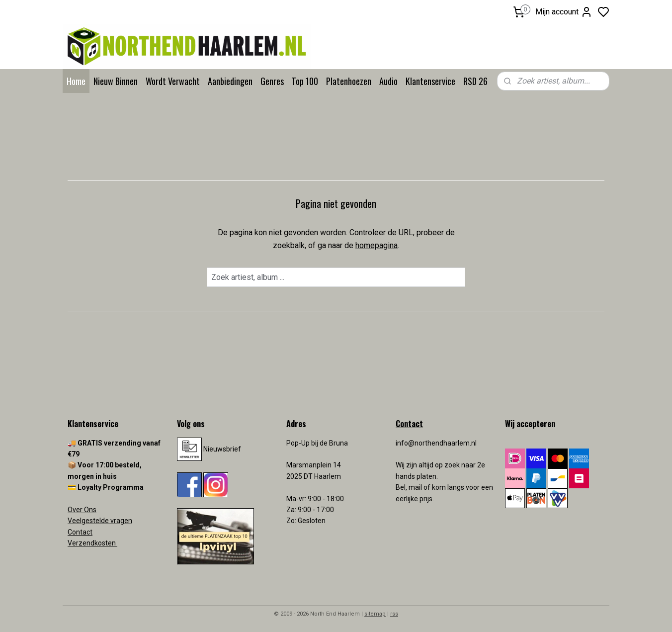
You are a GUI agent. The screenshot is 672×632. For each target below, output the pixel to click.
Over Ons (82, 510)
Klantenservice (430, 81)
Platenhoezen (349, 81)
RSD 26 (475, 81)
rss (394, 614)
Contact (80, 532)
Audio (388, 81)
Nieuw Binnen (116, 81)
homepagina (377, 245)
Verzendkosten (92, 543)
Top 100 (305, 81)
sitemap (375, 614)
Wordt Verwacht (173, 81)
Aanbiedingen (230, 81)
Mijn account (564, 12)
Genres (272, 81)
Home (76, 81)
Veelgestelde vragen (100, 521)
